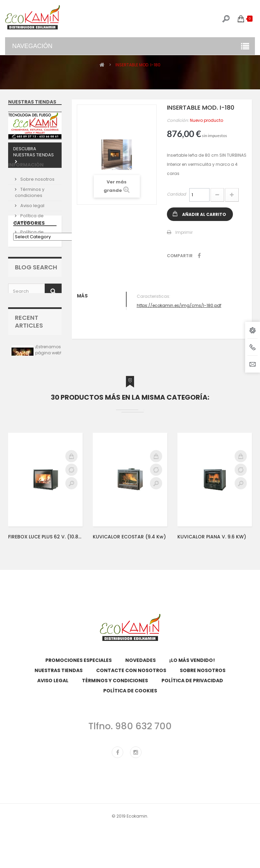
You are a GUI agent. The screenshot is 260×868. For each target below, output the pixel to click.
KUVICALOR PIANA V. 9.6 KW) (212, 597)
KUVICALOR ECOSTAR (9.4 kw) (129, 597)
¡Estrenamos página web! (48, 401)
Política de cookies (29, 232)
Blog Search (36, 317)
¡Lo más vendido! (192, 721)
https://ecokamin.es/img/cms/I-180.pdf (179, 305)
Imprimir (184, 232)
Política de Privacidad (29, 248)
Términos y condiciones (30, 205)
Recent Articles (29, 373)
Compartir (199, 255)
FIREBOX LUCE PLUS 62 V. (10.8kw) (45, 597)
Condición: (178, 120)
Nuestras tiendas (32, 102)
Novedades (140, 721)
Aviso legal (32, 218)
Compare (71, 530)
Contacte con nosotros (131, 731)
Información (26, 180)
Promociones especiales (79, 721)
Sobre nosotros (37, 192)
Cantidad (176, 194)
